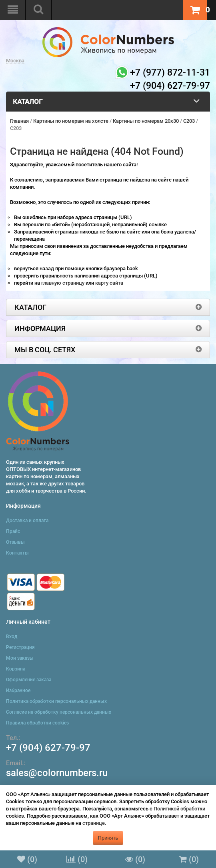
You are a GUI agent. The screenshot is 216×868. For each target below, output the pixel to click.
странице (94, 823)
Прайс (13, 531)
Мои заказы (20, 658)
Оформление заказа (29, 680)
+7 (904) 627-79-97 (48, 748)
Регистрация (20, 647)
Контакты (17, 553)
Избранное (18, 690)
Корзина (16, 669)
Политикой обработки (179, 809)
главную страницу (63, 283)
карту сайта (109, 283)
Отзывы (15, 542)
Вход (12, 637)
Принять (108, 838)
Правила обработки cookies (37, 723)
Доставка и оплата (27, 521)
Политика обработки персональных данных (56, 701)
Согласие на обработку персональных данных (59, 712)
